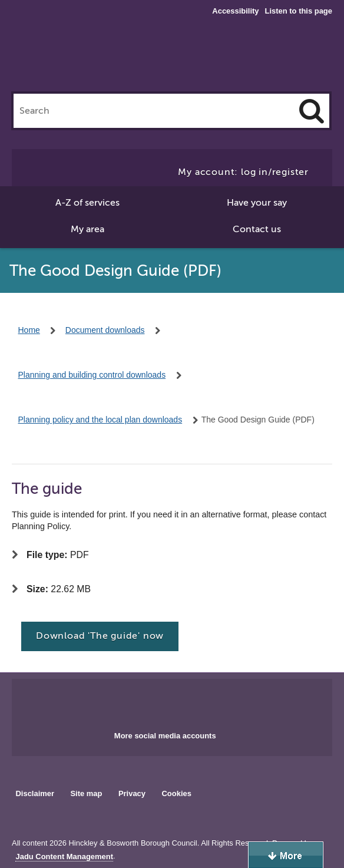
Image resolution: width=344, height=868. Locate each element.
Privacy (132, 793)
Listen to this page (299, 11)
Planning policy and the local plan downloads (100, 420)
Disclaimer (35, 793)
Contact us (257, 229)
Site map (86, 793)
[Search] (312, 111)
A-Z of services (87, 203)
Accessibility (235, 11)
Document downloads (105, 330)
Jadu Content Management (64, 857)
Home (29, 330)
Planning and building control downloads (92, 375)
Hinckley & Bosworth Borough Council (155, 24)
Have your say (257, 203)
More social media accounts (165, 736)
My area (87, 229)
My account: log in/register (243, 172)
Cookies (177, 793)
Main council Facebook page (147, 701)
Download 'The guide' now (100, 636)
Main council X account (186, 701)
